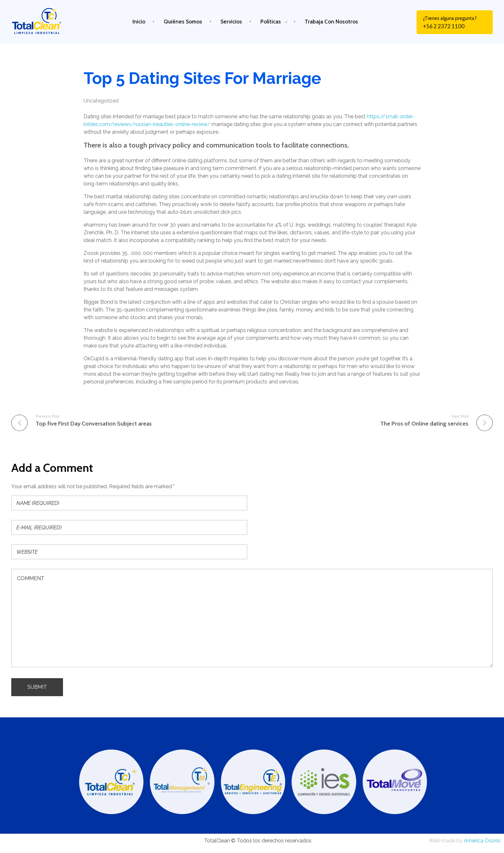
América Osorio (482, 841)
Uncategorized (101, 101)
